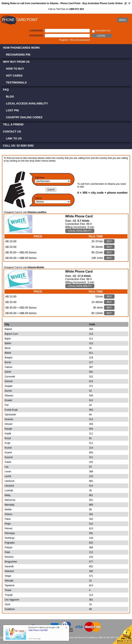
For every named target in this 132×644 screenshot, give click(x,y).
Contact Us (12, 132)
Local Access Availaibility (27, 103)
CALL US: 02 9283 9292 (18, 146)
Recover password (80, 40)
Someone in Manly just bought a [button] (44, 629)
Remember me (101, 31)
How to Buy (15, 69)
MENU (123, 20)
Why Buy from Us (16, 62)
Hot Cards (14, 76)
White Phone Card (79, 216)
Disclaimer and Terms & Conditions (80, 637)
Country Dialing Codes (24, 117)
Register (64, 40)
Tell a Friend (13, 124)
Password (36, 36)
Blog (10, 97)
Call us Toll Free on (66, 9)
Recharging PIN (18, 55)
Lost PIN (12, 110)
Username (36, 31)
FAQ (6, 90)
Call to (38, 198)
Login (101, 36)
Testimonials (16, 82)
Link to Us (14, 138)
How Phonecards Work (21, 48)
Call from (40, 178)
